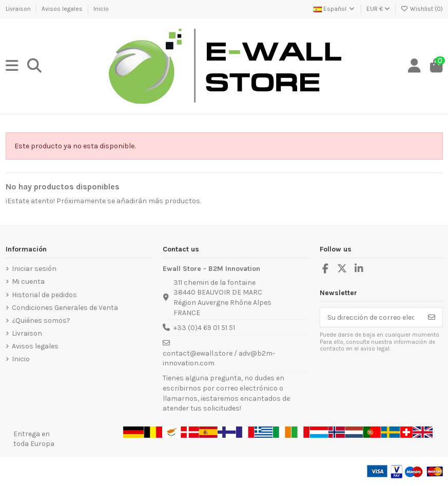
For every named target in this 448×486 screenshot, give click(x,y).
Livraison (19, 9)
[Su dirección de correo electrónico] (371, 318)
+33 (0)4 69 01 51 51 (204, 328)
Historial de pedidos (44, 295)
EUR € (378, 9)
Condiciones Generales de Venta (65, 308)
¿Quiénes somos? (41, 320)
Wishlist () (422, 9)
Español (335, 9)
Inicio (101, 9)
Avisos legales (63, 9)
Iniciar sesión (34, 269)
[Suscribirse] (432, 318)
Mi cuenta (28, 281)
